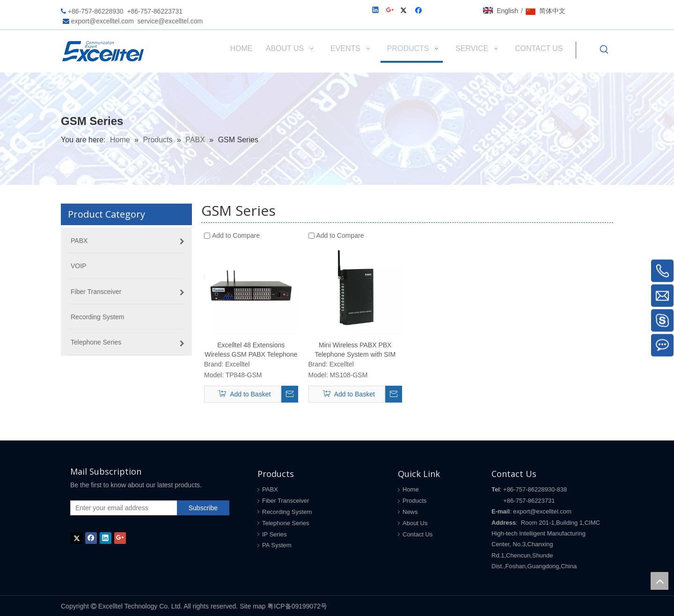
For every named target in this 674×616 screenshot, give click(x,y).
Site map (253, 606)
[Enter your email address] (122, 508)
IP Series (275, 534)
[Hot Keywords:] (604, 50)
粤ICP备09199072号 (297, 606)
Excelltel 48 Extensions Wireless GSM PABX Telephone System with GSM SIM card (251, 350)
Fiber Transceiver (286, 501)
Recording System (287, 512)
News (410, 512)
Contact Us (418, 534)
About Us (415, 523)
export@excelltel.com (103, 21)
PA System (277, 545)
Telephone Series (286, 523)
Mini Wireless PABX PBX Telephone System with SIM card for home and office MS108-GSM (355, 350)
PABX (270, 489)
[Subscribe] (203, 508)
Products (414, 501)
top (659, 581)
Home (411, 489)
